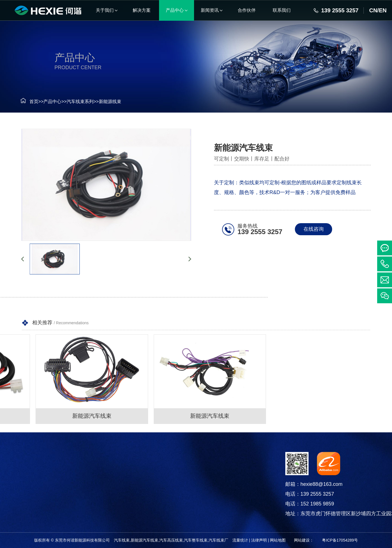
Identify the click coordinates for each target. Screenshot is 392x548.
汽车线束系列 (70, 102)
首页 (24, 102)
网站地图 (278, 540)
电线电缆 (39, 501)
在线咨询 (318, 229)
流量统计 (240, 540)
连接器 (39, 487)
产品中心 (43, 102)
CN (373, 10)
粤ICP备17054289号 (340, 540)
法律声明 (259, 540)
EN (383, 10)
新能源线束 (100, 102)
